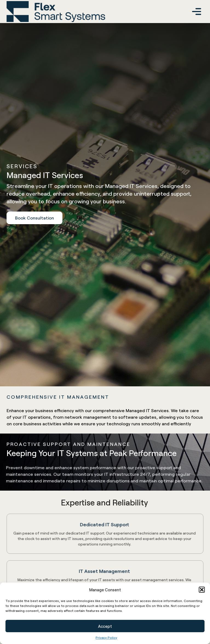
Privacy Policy (106, 637)
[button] (202, 590)
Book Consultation (34, 218)
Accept (105, 626)
